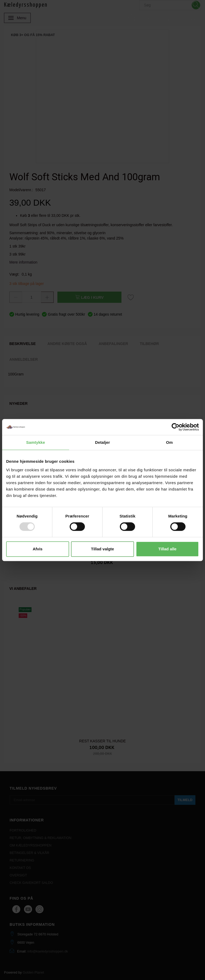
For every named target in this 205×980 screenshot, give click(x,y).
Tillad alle (167, 549)
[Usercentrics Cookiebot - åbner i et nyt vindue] (176, 427)
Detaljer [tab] (102, 442)
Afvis (38, 549)
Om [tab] (169, 442)
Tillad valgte (102, 549)
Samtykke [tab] (36, 442)
